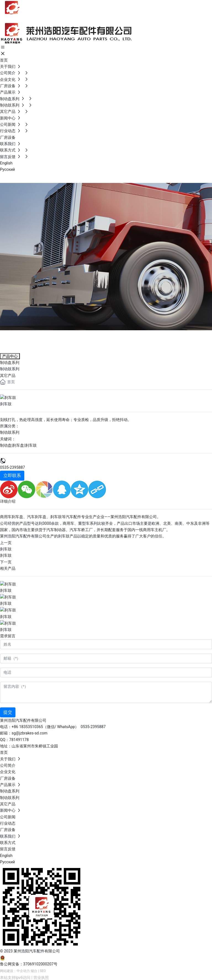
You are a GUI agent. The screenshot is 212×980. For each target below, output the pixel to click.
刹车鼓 (6, 549)
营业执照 (41, 977)
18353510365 (31, 726)
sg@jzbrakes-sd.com (30, 732)
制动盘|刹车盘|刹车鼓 (18, 445)
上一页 (6, 542)
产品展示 (22, 337)
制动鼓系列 (10, 432)
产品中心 (10, 356)
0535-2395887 (12, 467)
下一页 (6, 562)
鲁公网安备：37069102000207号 (29, 963)
